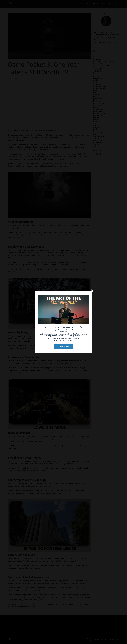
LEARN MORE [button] (64, 346)
